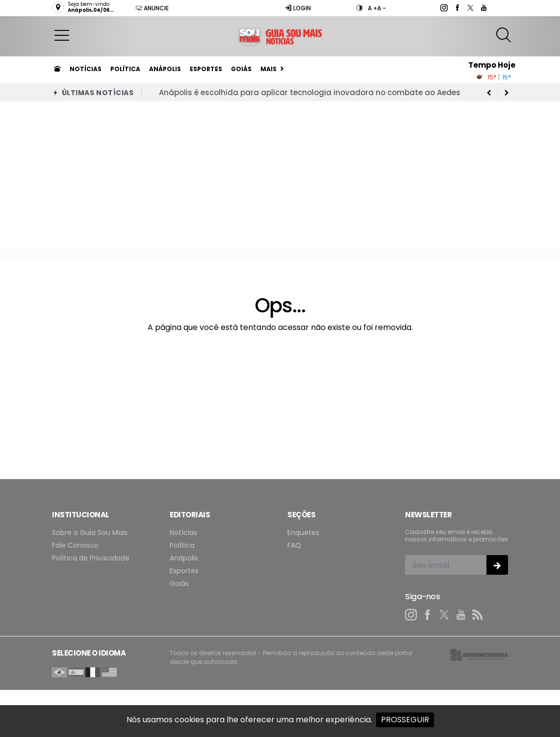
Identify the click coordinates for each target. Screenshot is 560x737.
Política (125, 69)
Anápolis (165, 69)
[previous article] (507, 93)
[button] (62, 35)
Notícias (86, 69)
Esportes (206, 69)
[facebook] (457, 8)
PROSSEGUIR (405, 720)
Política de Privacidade (91, 558)
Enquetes (303, 533)
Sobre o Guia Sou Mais (90, 533)
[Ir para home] (57, 69)
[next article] (489, 93)
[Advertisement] (280, 175)
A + (372, 8)
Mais (268, 69)
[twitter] (470, 8)
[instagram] (444, 8)
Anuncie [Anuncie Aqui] (152, 8)
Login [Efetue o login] (298, 8)
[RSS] (478, 615)
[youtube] (483, 8)
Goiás (241, 69)
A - (382, 8)
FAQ (294, 546)
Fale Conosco (75, 546)
